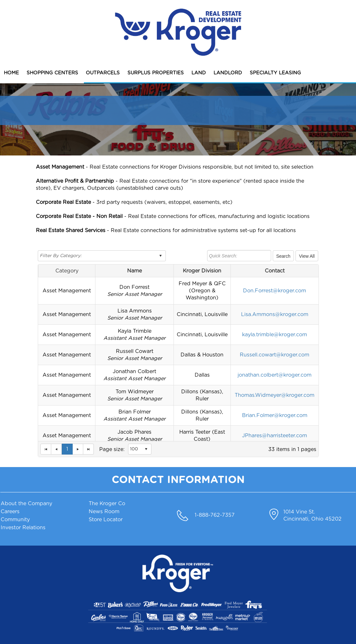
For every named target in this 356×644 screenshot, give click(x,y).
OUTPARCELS (103, 73)
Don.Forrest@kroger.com (275, 291)
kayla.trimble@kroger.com (275, 335)
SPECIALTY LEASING (275, 73)
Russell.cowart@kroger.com (275, 355)
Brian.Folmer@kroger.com (275, 415)
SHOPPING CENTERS (52, 73)
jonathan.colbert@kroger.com (275, 375)
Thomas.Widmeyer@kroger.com (275, 395)
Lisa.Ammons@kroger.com (275, 314)
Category (67, 271)
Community (15, 520)
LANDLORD (228, 73)
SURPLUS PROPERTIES (156, 73)
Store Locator (106, 520)
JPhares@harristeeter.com (275, 436)
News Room (104, 512)
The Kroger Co (107, 504)
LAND (199, 73)
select (160, 256)
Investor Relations (23, 528)
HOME (11, 73)
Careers (10, 512)
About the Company (26, 504)
